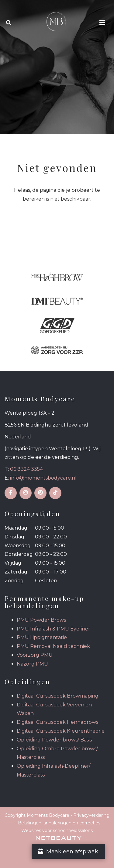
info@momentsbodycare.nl (43, 478)
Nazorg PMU (32, 664)
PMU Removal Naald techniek (53, 646)
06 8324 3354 (26, 469)
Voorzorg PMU (35, 655)
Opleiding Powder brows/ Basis (54, 740)
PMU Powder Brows (41, 620)
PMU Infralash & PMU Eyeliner (54, 629)
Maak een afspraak (68, 852)
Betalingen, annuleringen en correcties (59, 823)
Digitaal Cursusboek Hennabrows (57, 722)
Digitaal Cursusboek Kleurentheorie (61, 731)
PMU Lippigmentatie (42, 637)
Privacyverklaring (91, 815)
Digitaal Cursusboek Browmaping (58, 696)
